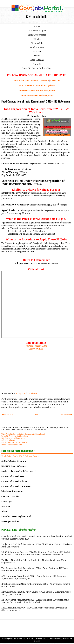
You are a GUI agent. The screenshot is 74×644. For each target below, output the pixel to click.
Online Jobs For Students (14, 461)
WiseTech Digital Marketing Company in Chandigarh (23, 434)
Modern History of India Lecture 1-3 (19, 471)
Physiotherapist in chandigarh (14, 442)
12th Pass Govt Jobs (37, 35)
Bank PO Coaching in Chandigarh (15, 436)
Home (37, 26)
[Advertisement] (36, 370)
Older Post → (67, 414)
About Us (37, 64)
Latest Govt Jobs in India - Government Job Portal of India (37, 639)
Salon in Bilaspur (9, 440)
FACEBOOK (19, 81)
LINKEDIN (55, 81)
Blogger (37, 641)
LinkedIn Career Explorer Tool (37, 68)
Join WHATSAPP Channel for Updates (37, 91)
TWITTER (44, 81)
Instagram (20, 393)
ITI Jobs (37, 39)
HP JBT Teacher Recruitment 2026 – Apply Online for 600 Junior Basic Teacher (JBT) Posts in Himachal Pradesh (35, 601)
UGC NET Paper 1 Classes (13, 466)
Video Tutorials (37, 60)
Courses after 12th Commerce (16, 486)
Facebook (32, 393)
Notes (37, 56)
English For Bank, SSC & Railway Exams (20, 456)
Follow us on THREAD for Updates (37, 96)
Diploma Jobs (37, 43)
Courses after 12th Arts (13, 476)
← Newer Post (8, 414)
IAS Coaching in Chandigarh (13, 438)
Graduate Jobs (37, 47)
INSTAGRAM (32, 81)
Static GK (37, 52)
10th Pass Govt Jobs (37, 31)
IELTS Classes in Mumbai (12, 444)
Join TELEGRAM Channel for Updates (37, 86)
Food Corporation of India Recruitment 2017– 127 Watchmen (36, 101)
